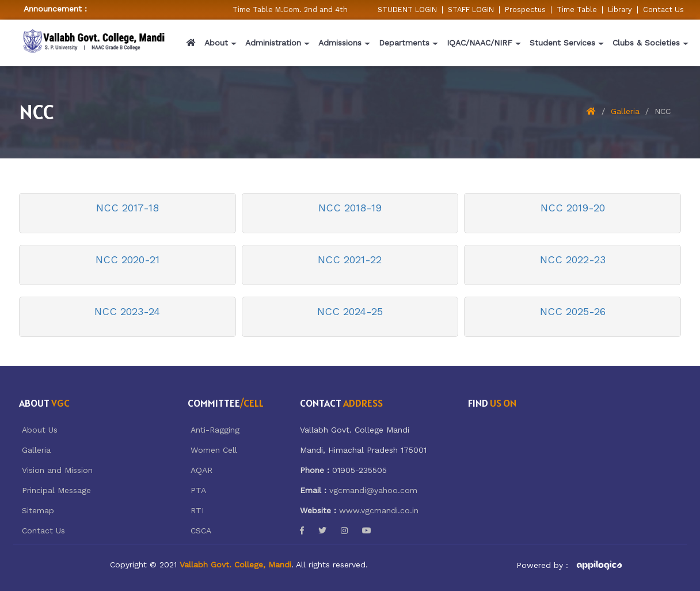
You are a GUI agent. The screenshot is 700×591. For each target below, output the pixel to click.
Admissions (340, 43)
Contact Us (663, 10)
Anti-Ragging (215, 430)
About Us (40, 430)
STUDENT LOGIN (407, 10)
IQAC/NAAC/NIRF (480, 43)
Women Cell (214, 450)
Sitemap (38, 510)
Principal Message (56, 490)
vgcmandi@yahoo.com (373, 490)
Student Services (562, 43)
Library (620, 10)
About (216, 43)
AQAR (201, 470)
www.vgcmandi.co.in (379, 510)
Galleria (625, 111)
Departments (404, 43)
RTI (197, 510)
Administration (273, 43)
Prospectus (525, 10)
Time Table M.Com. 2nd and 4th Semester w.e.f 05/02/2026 (344, 10)
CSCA (201, 531)
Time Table (577, 10)
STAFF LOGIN (471, 10)
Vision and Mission (57, 470)
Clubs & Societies (646, 43)
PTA (198, 490)
